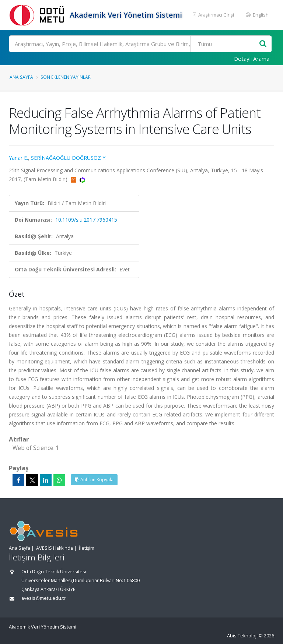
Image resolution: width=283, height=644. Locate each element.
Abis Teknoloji (242, 636)
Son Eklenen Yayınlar (66, 77)
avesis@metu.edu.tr (43, 598)
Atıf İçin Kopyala (94, 480)
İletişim (87, 548)
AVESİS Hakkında (55, 548)
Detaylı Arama (252, 59)
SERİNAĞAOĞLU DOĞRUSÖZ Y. (69, 158)
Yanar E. (18, 158)
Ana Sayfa (21, 77)
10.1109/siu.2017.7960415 (86, 220)
